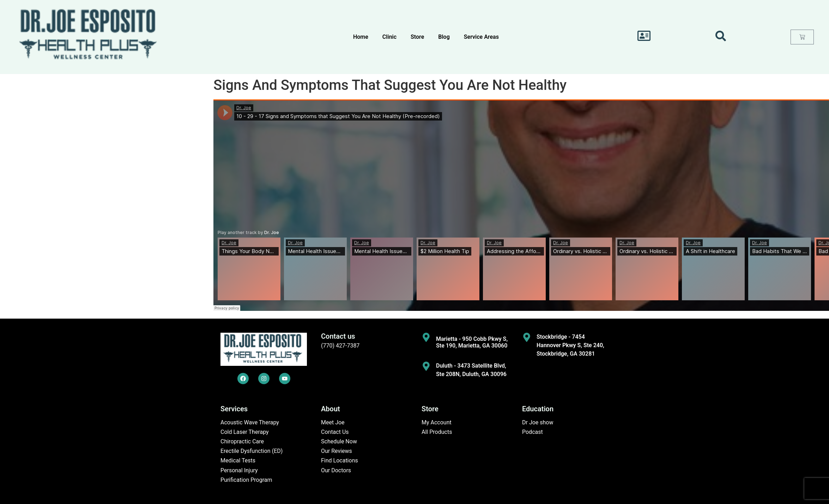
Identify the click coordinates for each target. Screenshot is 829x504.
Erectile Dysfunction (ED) (252, 451)
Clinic (389, 37)
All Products (437, 432)
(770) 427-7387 (340, 346)
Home (361, 37)
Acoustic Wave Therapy (250, 422)
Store (417, 37)
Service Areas (481, 37)
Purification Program (246, 480)
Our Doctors (336, 470)
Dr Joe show (538, 422)
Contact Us (335, 432)
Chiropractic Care (242, 441)
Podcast (533, 432)
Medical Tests (238, 460)
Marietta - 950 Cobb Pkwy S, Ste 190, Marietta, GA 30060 (472, 342)
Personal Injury (239, 470)
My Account (437, 422)
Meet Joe (333, 422)
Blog (444, 37)
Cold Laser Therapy (245, 432)
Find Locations (340, 460)
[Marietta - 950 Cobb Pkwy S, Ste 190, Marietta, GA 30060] (426, 337)
